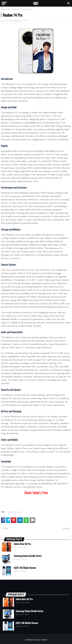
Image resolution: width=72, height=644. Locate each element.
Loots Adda (8, 21)
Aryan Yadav (42, 640)
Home (3, 9)
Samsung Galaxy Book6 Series (28, 556)
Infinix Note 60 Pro (22, 544)
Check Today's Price (36, 493)
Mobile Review (13, 9)
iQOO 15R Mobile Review (25, 568)
